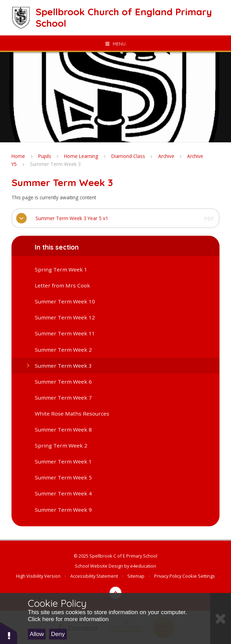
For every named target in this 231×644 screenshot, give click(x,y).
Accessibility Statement (94, 576)
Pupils (45, 156)
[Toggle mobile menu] (115, 44)
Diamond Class (128, 156)
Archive (166, 156)
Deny (58, 634)
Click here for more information (68, 619)
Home (18, 156)
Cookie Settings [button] (199, 576)
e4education (143, 566)
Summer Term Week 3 (55, 164)
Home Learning (81, 156)
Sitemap (136, 576)
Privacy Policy (168, 576)
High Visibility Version (38, 576)
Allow (37, 634)
